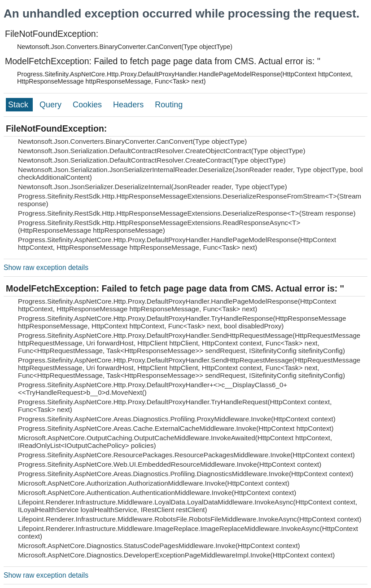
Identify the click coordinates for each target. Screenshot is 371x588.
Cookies (88, 105)
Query (52, 105)
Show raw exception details (46, 267)
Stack (19, 105)
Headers (129, 105)
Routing (169, 105)
